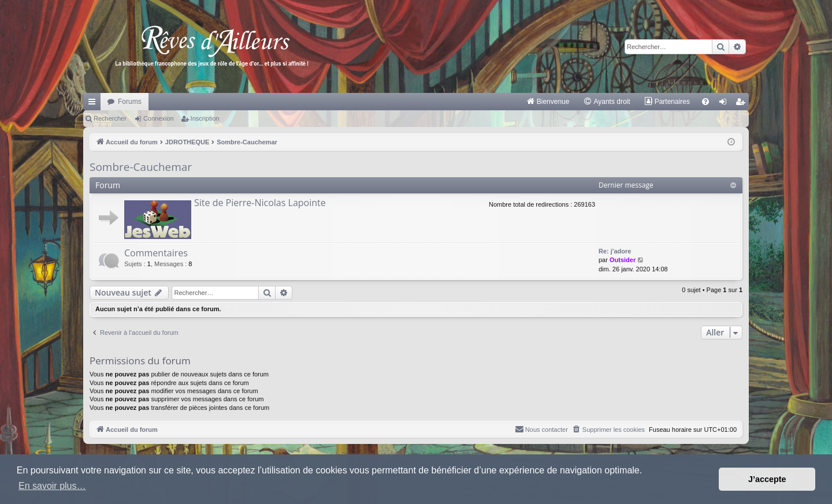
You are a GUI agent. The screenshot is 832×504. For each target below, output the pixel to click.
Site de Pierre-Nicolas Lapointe (260, 203)
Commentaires (156, 253)
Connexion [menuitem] (725, 104)
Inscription (205, 118)
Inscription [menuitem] (743, 104)
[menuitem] (548, 102)
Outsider (623, 260)
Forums (130, 102)
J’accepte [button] (767, 479)
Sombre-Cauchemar (141, 167)
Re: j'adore (615, 251)
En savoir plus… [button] (52, 486)
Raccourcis (94, 104)
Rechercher (110, 118)
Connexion (159, 118)
